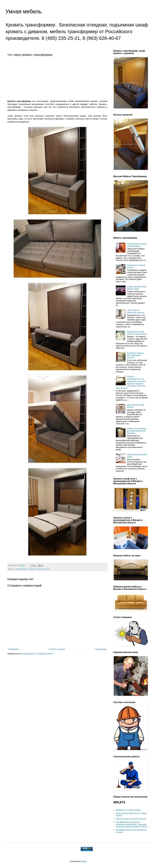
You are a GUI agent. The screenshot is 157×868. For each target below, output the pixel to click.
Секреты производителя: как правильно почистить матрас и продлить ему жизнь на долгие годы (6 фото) (131, 382)
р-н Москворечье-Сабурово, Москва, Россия (32, 569)
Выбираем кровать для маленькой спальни (135, 355)
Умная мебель (24, 11)
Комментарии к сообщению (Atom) (38, 654)
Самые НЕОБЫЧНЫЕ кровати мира (137, 288)
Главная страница (57, 649)
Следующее (13, 649)
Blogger (83, 861)
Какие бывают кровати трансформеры (137, 245)
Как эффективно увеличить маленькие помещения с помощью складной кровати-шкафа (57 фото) (131, 824)
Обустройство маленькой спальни (136, 311)
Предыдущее (101, 649)
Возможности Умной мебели (128, 810)
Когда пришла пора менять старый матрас (137, 333)
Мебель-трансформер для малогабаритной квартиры (137, 431)
